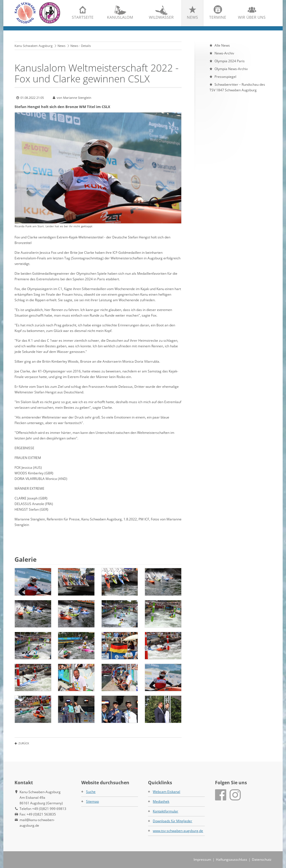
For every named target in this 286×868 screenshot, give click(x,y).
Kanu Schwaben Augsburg (34, 46)
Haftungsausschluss (232, 859)
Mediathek (161, 801)
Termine (218, 17)
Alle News (222, 45)
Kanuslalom (120, 17)
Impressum (202, 859)
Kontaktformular (165, 811)
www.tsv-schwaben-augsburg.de (178, 831)
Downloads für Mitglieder (172, 821)
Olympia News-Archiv (231, 69)
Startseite (83, 17)
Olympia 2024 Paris (230, 61)
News (192, 17)
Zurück (24, 743)
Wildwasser (161, 17)
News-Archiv (224, 53)
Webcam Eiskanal (166, 792)
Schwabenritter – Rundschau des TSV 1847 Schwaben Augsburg (237, 87)
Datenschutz (262, 859)
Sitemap (92, 801)
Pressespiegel (225, 77)
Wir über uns (252, 17)
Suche (91, 792)
